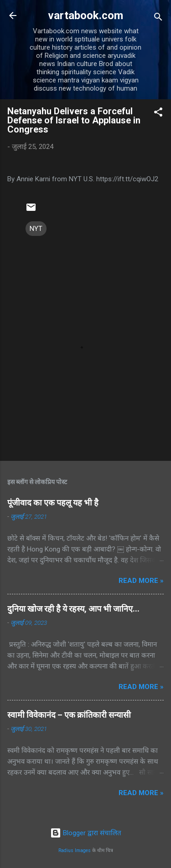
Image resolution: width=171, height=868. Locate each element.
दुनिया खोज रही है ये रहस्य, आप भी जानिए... (73, 609)
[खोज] (158, 18)
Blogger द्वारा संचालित (86, 833)
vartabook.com (85, 15)
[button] (158, 114)
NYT (36, 229)
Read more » (141, 581)
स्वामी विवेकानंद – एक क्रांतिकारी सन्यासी (69, 715)
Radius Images (75, 850)
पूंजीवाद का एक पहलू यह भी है (53, 503)
